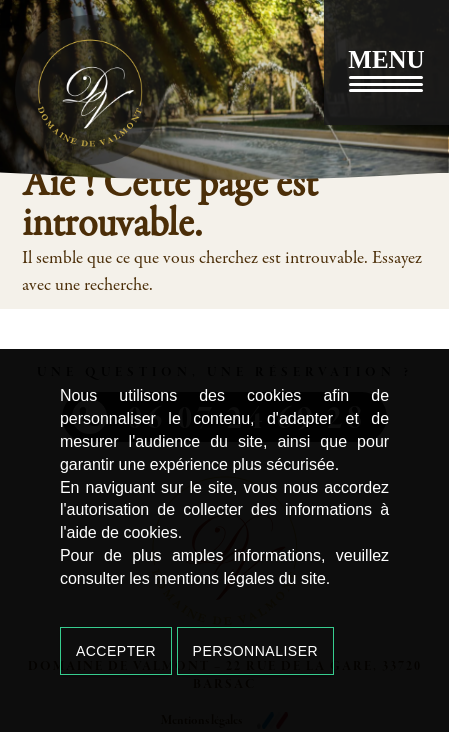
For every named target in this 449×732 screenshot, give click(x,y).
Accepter (116, 651)
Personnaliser (256, 651)
